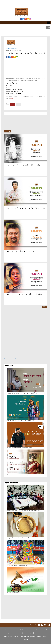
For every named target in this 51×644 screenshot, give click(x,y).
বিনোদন (29, 630)
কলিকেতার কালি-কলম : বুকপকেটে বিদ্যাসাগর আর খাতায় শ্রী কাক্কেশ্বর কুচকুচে (24, 511)
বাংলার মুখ (20, 630)
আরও (45, 307)
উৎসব (23, 633)
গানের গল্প (18, 104)
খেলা (17, 633)
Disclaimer (45, 636)
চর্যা (5, 630)
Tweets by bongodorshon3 (10, 359)
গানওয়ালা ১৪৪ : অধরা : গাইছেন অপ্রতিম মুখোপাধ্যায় (19, 251)
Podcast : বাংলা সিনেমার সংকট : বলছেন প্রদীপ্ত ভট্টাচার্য (19, 448)
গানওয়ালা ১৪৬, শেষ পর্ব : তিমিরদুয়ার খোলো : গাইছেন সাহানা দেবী (23, 165)
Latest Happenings (8, 636)
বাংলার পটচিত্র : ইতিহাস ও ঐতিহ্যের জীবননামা (17, 565)
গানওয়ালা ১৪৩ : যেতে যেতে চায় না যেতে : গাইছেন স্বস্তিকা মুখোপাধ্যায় (24, 294)
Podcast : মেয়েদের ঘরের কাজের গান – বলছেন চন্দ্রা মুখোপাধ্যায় (21, 475)
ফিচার (9, 633)
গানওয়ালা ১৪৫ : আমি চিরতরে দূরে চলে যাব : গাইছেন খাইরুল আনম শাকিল (25, 208)
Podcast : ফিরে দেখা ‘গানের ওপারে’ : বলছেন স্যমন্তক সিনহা (21, 420)
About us (16, 636)
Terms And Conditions (35, 636)
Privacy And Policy (24, 636)
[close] (48, 27)
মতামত (31, 633)
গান (37, 633)
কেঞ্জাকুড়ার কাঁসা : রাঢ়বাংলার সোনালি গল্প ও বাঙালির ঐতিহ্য (20, 538)
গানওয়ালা (12, 104)
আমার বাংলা (44, 630)
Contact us (26, 639)
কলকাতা (12, 630)
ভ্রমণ (36, 630)
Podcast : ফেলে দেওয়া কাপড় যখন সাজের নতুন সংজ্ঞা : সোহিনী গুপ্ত (22, 393)
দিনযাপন (43, 633)
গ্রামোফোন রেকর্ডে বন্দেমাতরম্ (13, 593)
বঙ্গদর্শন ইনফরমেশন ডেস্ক (12, 49)
